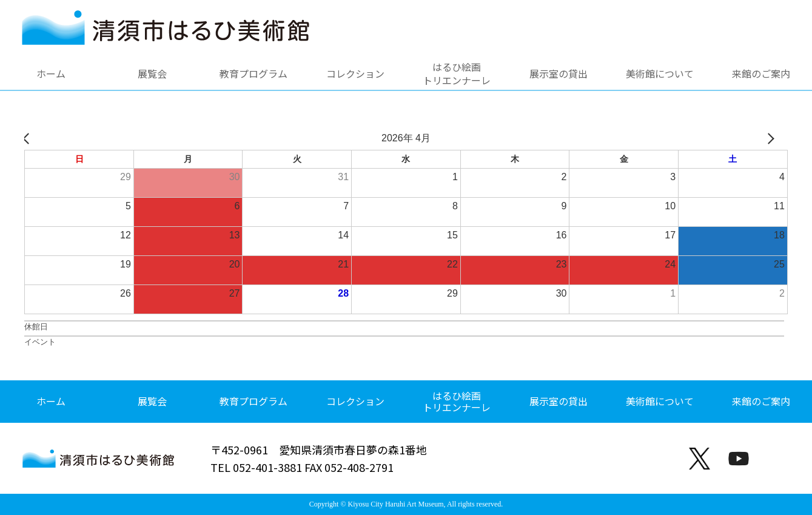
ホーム (51, 73)
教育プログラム (253, 73)
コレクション (355, 73)
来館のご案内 (761, 73)
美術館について (660, 73)
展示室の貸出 (559, 73)
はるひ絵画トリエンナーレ (457, 73)
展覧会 (152, 73)
